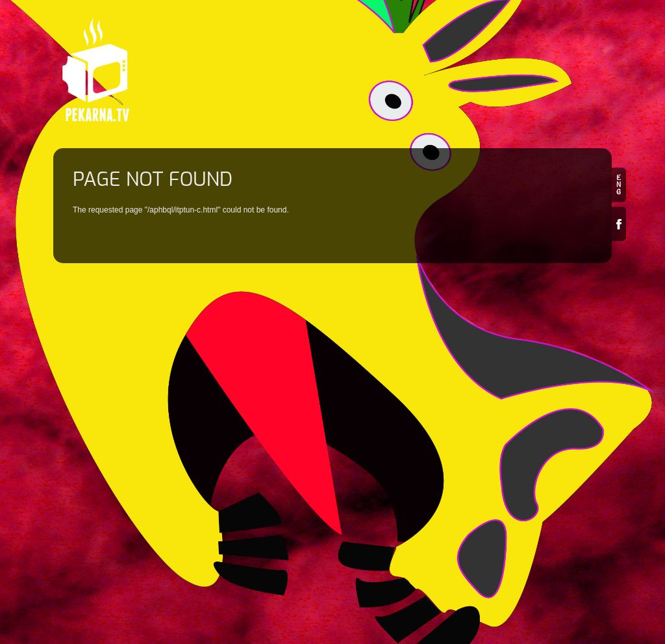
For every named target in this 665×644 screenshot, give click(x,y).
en (619, 185)
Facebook (619, 224)
